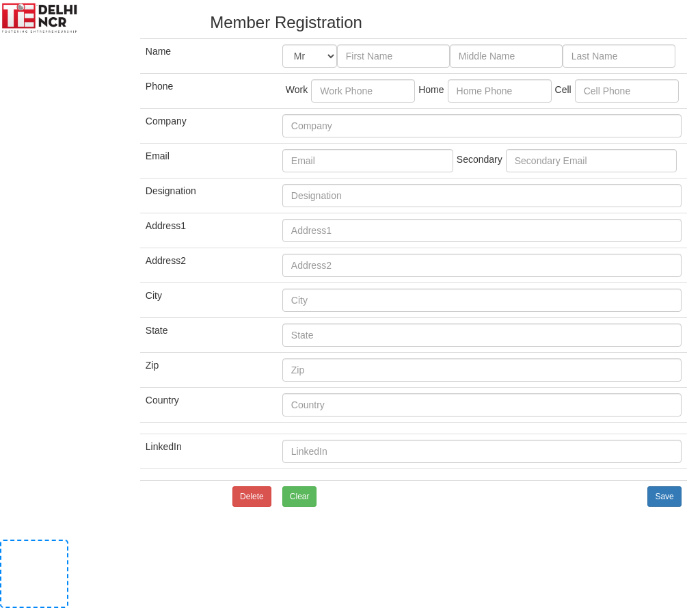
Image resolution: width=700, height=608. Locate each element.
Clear (300, 497)
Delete (252, 497)
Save (664, 497)
